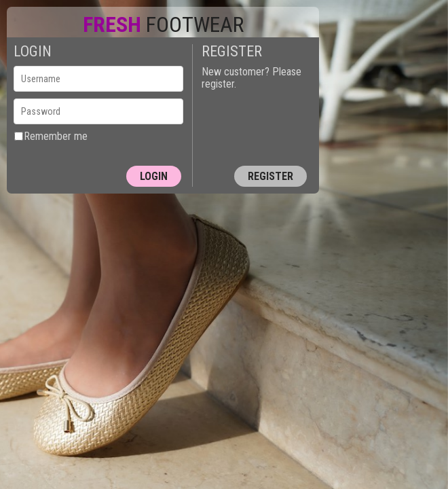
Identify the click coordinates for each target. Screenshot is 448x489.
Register (270, 176)
